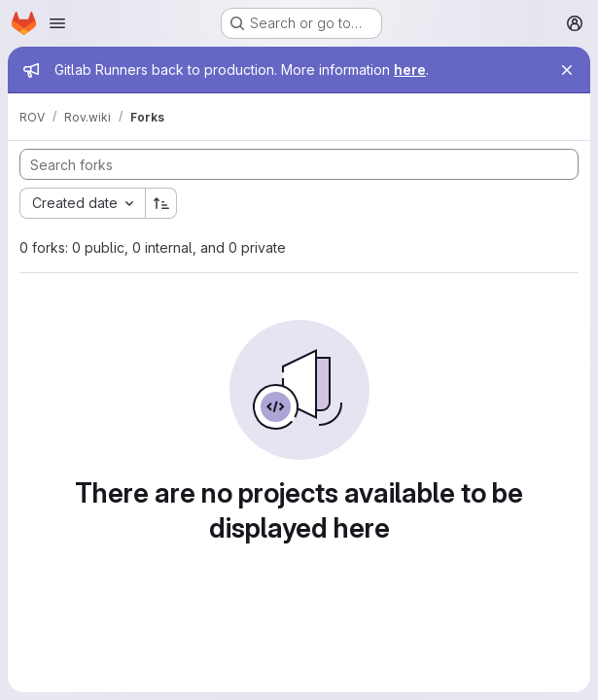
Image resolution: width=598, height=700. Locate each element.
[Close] (567, 70)
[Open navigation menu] (57, 23)
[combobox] (82, 203)
